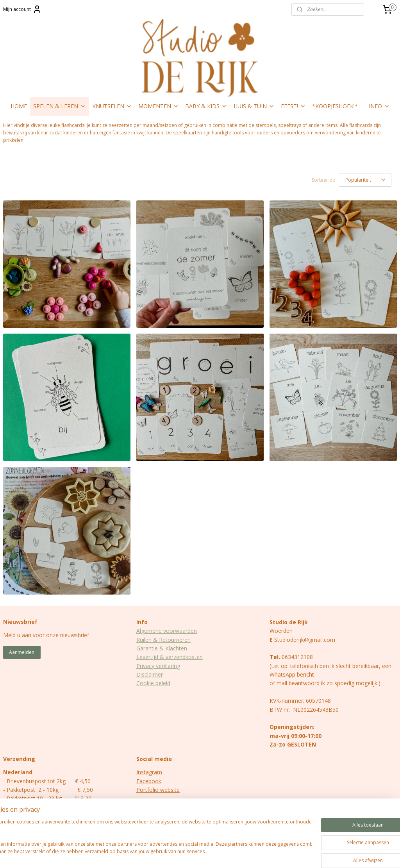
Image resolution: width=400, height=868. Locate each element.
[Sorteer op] (365, 180)
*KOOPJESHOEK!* (335, 106)
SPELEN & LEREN (60, 106)
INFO (379, 106)
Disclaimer (150, 674)
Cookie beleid (153, 683)
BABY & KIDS (206, 106)
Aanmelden (22, 652)
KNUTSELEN (112, 106)
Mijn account (22, 9)
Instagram (149, 772)
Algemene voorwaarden (167, 631)
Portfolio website (158, 790)
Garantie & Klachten (162, 648)
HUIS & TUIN (254, 106)
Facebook (149, 781)
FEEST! (293, 106)
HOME (19, 106)
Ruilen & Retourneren (163, 640)
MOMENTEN (159, 106)
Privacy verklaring (158, 666)
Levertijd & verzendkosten (170, 657)
